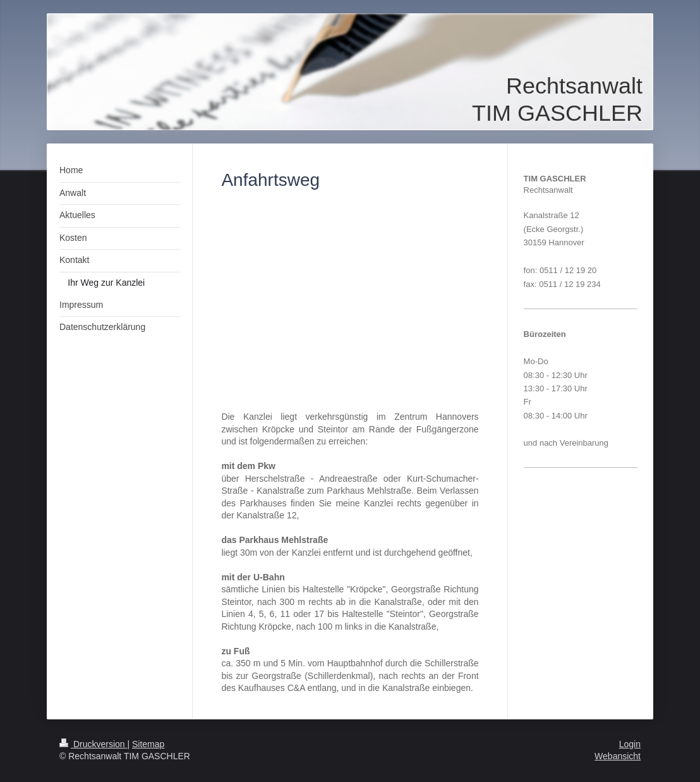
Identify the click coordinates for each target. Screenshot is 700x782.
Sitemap (148, 744)
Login (630, 744)
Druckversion (93, 744)
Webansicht (618, 756)
